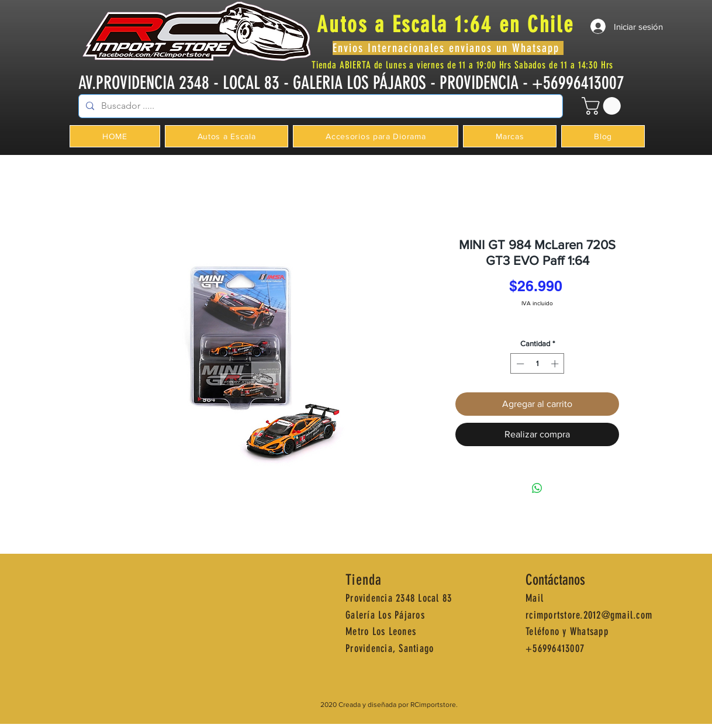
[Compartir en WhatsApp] (537, 488)
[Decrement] (519, 364)
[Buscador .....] (319, 106)
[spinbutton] (538, 364)
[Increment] (556, 364)
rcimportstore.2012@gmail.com (589, 615)
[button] (603, 106)
